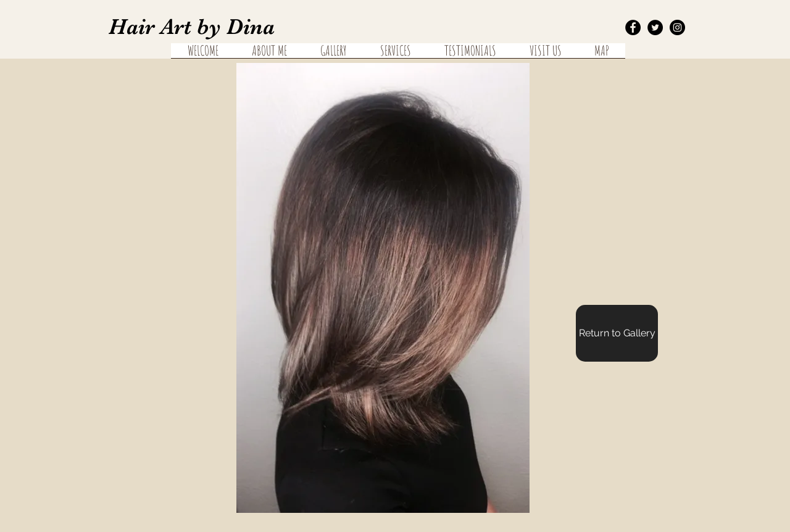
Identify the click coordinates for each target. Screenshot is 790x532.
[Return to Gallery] (617, 333)
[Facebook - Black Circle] (633, 27)
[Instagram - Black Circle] (677, 27)
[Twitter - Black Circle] (655, 27)
